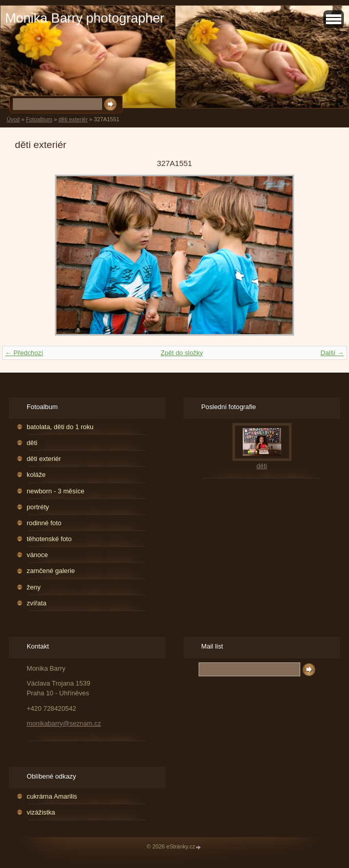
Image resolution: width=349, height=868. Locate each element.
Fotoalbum (39, 119)
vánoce (37, 555)
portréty (38, 507)
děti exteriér (73, 119)
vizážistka (41, 812)
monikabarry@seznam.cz (64, 723)
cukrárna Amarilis (52, 796)
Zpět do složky (182, 353)
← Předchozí (24, 353)
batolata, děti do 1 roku (60, 427)
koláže (36, 475)
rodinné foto (44, 523)
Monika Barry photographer (85, 18)
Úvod (13, 119)
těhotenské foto (49, 539)
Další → (332, 353)
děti (32, 443)
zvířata (36, 603)
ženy (34, 587)
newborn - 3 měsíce (55, 491)
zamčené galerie (51, 571)
